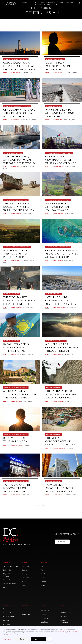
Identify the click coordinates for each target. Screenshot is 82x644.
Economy (33, 2)
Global (44, 582)
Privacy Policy (66, 609)
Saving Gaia (8, 580)
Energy (41, 2)
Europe (44, 578)
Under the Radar (10, 584)
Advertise (26, 614)
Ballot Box (8, 570)
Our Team (7, 613)
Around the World (10, 566)
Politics (70, 2)
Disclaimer (64, 617)
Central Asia (8, 73)
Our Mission (8, 609)
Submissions (27, 609)
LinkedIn (45, 614)
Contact (7, 624)
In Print (6, 620)
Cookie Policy (66, 613)
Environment (51, 2)
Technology (49, 4)
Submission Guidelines (65, 621)
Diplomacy (24, 2)
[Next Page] (43, 506)
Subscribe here (62, 542)
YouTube (44, 622)
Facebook (45, 611)
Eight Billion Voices (8, 575)
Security (38, 4)
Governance (18, 120)
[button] (49, 639)
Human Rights (60, 73)
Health (61, 2)
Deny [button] (22, 639)
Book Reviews (60, 448)
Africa (44, 566)
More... (6, 588)
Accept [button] (38, 639)
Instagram (45, 618)
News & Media (9, 617)
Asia (43, 570)
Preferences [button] (8, 639)
